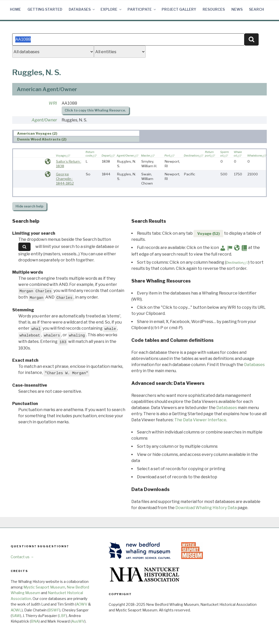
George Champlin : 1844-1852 (65, 179)
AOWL (16, 610)
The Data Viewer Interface (200, 420)
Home (15, 9)
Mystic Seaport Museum (44, 587)
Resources (214, 9)
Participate (142, 9)
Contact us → (22, 557)
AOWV (82, 604)
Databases (82, 9)
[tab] (76, 133)
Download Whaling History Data (206, 508)
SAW (16, 616)
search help (29, 206)
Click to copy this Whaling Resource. (95, 110)
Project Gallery (179, 9)
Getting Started (45, 9)
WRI (53, 103)
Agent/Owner (44, 120)
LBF (62, 616)
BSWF (54, 610)
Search (256, 9)
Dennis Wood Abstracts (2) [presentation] (42, 139)
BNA (35, 621)
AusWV (78, 621)
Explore (111, 9)
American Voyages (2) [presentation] (37, 133)
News (237, 9)
